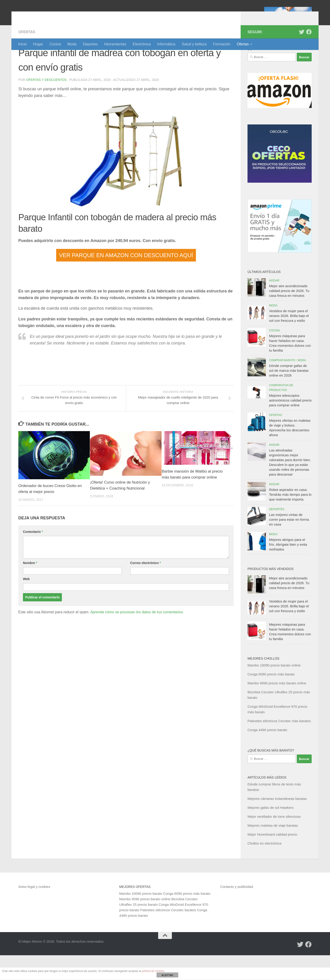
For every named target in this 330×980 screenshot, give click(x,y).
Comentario (33, 557)
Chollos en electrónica (264, 868)
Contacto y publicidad (237, 911)
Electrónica (142, 44)
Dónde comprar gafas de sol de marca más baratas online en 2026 (289, 395)
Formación (222, 44)
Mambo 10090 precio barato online (274, 690)
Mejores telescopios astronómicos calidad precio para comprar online (290, 425)
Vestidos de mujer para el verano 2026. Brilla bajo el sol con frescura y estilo (289, 340)
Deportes (90, 44)
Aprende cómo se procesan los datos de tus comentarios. (137, 637)
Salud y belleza (194, 44)
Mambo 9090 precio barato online (145, 924)
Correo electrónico (146, 588)
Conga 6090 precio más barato (271, 699)
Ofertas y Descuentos (47, 105)
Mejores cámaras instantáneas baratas (277, 823)
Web (26, 604)
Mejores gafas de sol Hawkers (271, 832)
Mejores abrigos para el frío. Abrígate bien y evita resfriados (288, 569)
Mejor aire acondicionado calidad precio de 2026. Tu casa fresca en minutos (289, 315)
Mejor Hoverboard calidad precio (272, 859)
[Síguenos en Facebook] (309, 57)
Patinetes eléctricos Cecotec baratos (168, 935)
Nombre (30, 588)
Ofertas (243, 44)
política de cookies (153, 971)
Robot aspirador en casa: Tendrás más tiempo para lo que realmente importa (290, 519)
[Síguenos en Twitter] (302, 57)
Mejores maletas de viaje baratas (273, 850)
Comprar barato (282, 385)
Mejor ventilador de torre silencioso (274, 841)
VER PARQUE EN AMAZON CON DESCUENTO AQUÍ (126, 280)
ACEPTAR (167, 975)
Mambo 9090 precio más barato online (277, 708)
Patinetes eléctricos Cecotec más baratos (279, 746)
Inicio (22, 44)
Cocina (55, 44)
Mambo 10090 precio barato (141, 918)
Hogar (38, 44)
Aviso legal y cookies (34, 911)
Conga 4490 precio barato (267, 755)
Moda (72, 44)
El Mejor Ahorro (53, 16)
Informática (166, 44)
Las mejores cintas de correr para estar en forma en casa (289, 544)
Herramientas (115, 44)
